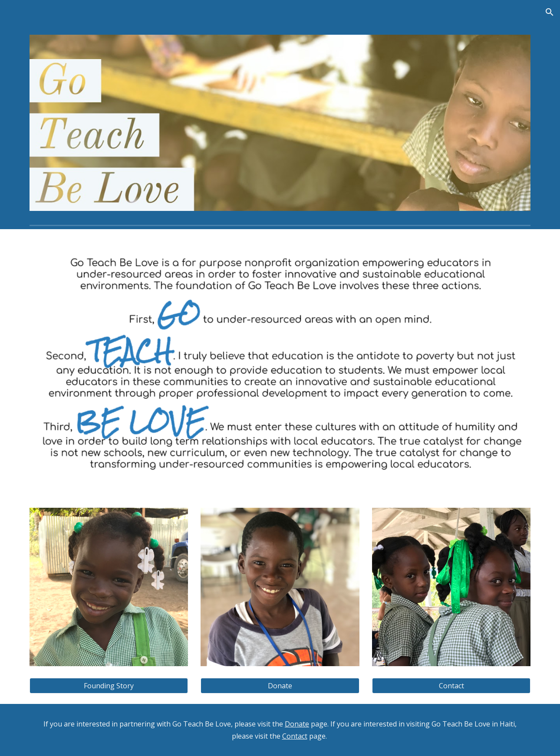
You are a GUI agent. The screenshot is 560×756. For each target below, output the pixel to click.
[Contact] (451, 686)
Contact (295, 736)
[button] (550, 12)
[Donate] (280, 686)
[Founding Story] (109, 686)
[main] (280, 730)
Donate (297, 724)
